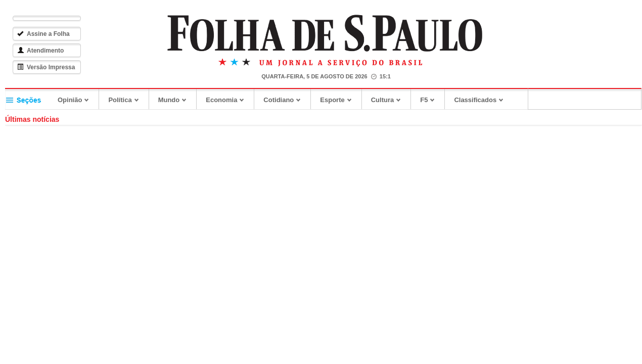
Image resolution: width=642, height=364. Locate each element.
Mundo (173, 100)
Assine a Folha (43, 34)
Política (124, 100)
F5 (428, 100)
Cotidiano (282, 100)
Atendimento (40, 51)
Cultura (386, 100)
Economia (225, 100)
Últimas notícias (32, 119)
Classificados (479, 100)
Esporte (336, 100)
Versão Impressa (46, 67)
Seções (27, 99)
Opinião (74, 100)
